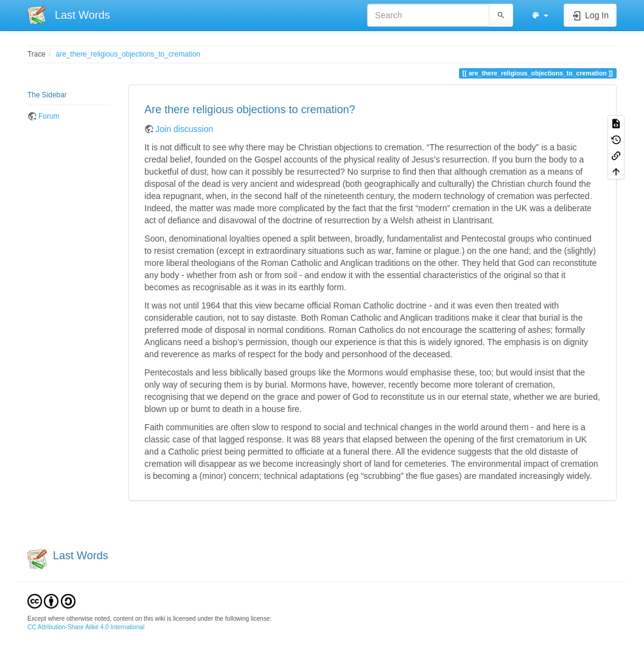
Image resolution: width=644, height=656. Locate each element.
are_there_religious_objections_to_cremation (128, 54)
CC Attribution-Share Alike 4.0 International (86, 627)
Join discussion (184, 129)
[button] (540, 15)
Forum (49, 116)
